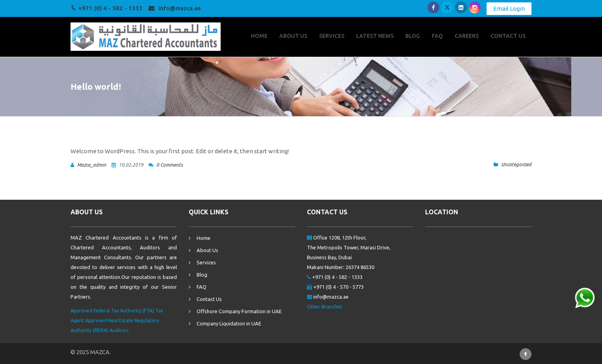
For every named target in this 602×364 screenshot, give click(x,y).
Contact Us (209, 299)
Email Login (509, 8)
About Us (207, 250)
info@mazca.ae (180, 8)
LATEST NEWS (375, 36)
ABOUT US (293, 36)
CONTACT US (508, 36)
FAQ (437, 36)
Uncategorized (516, 164)
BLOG (413, 36)
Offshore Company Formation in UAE (239, 311)
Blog (202, 275)
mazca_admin (92, 165)
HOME (259, 36)
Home (203, 238)
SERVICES (332, 36)
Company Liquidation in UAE (229, 323)
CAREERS (467, 36)
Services (206, 262)
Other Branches (325, 306)
